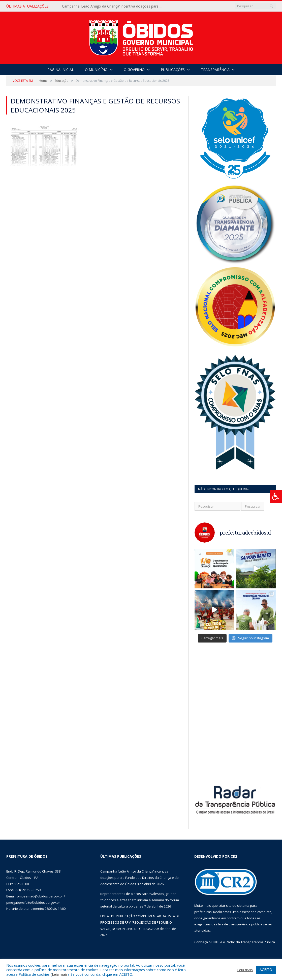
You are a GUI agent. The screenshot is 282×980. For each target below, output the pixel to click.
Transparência (215, 70)
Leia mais (60, 974)
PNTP (215, 942)
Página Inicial (61, 70)
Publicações (173, 70)
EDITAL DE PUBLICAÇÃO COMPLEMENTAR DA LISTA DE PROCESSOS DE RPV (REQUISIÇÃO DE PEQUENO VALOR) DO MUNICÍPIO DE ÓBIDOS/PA (140, 922)
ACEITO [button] (266, 970)
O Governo (134, 70)
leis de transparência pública (240, 924)
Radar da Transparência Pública (250, 942)
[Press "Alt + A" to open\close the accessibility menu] (276, 496)
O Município (96, 70)
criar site (225, 906)
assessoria (248, 912)
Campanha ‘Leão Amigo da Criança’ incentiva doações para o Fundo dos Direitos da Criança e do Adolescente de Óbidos (114, 6)
